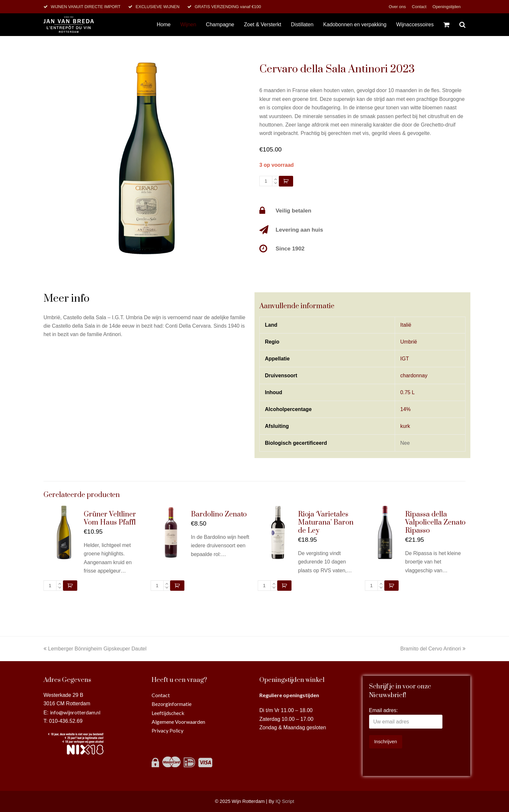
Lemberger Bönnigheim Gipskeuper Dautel (95, 649)
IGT (405, 359)
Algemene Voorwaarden (178, 722)
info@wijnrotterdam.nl (75, 712)
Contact (420, 7)
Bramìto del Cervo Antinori (433, 649)
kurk (405, 426)
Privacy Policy (168, 730)
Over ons (398, 7)
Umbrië (409, 342)
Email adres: (384, 710)
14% (405, 409)
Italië (406, 325)
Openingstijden (447, 7)
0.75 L (407, 392)
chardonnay (414, 376)
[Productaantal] (266, 181)
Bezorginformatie (172, 704)
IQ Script (285, 801)
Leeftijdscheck (168, 713)
